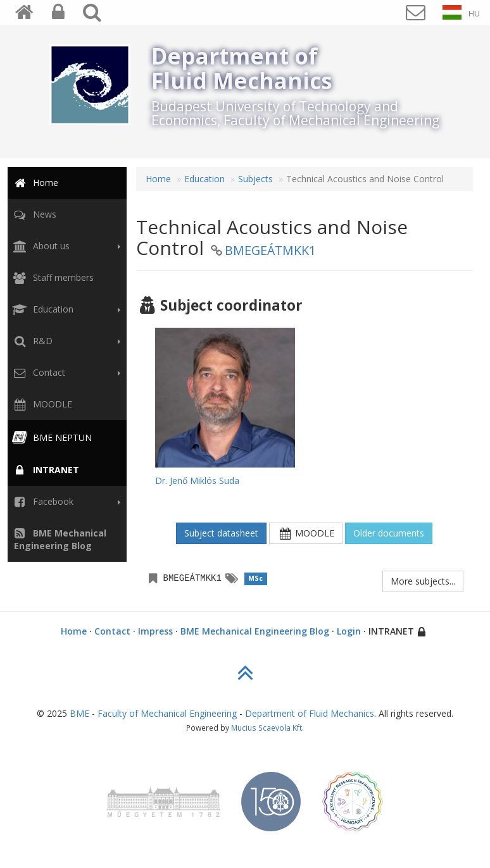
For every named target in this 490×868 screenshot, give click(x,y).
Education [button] (65, 309)
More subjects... (423, 581)
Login (349, 631)
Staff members (52, 277)
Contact (112, 631)
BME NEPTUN (51, 437)
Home (34, 183)
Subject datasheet (221, 533)
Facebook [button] (65, 502)
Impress (155, 631)
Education (204, 179)
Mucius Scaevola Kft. (267, 728)
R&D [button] (65, 341)
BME (79, 713)
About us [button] (65, 246)
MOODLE (41, 404)
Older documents (389, 533)
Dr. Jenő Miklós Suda (197, 480)
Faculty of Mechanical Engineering (167, 713)
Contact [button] (65, 373)
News (33, 214)
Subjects (255, 179)
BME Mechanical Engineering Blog (255, 631)
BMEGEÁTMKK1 (270, 250)
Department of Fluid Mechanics (310, 713)
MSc (255, 578)
